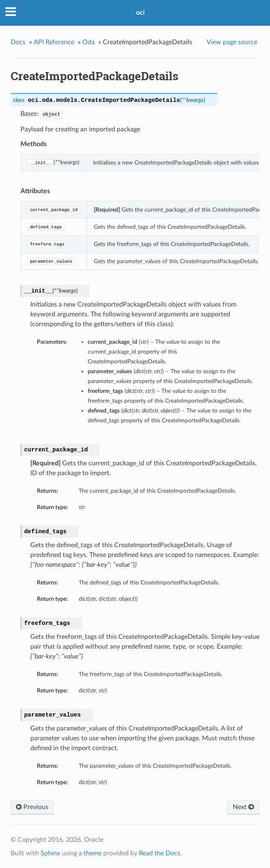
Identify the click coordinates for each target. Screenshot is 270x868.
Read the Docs (160, 853)
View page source (232, 42)
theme (93, 853)
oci (140, 13)
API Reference (54, 42)
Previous (32, 807)
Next (243, 807)
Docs (18, 42)
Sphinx (50, 853)
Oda (88, 42)
